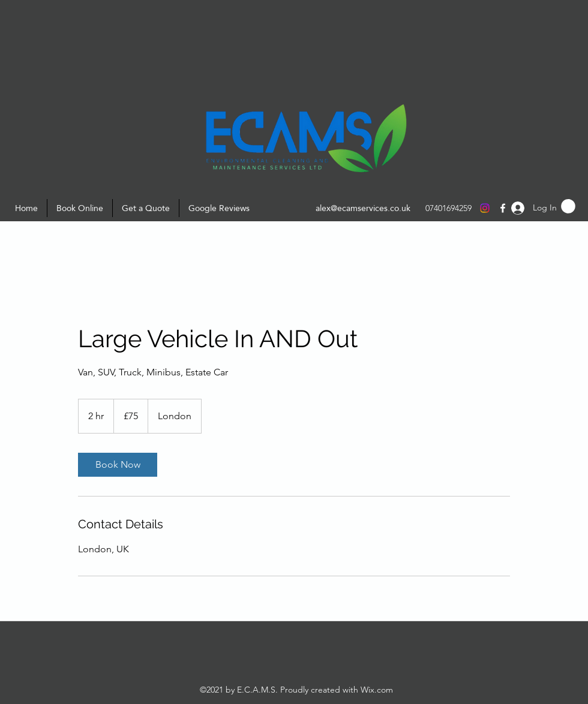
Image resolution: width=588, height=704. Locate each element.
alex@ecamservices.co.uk (363, 208)
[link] (118, 465)
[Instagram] (485, 208)
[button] (568, 206)
